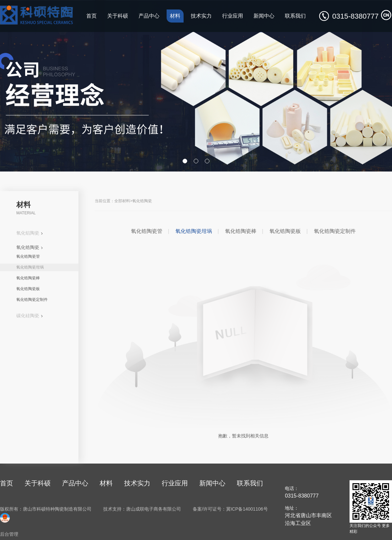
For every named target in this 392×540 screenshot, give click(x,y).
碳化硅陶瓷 (30, 316)
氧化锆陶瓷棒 (28, 278)
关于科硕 (118, 16)
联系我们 (295, 16)
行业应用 (233, 16)
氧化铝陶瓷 (30, 233)
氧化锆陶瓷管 (28, 256)
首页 (91, 16)
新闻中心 (264, 16)
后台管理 (9, 534)
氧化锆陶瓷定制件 (32, 300)
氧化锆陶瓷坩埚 (30, 267)
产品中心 (149, 16)
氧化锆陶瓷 (30, 247)
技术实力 (201, 16)
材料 (175, 16)
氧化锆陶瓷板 (28, 289)
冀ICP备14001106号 (247, 509)
